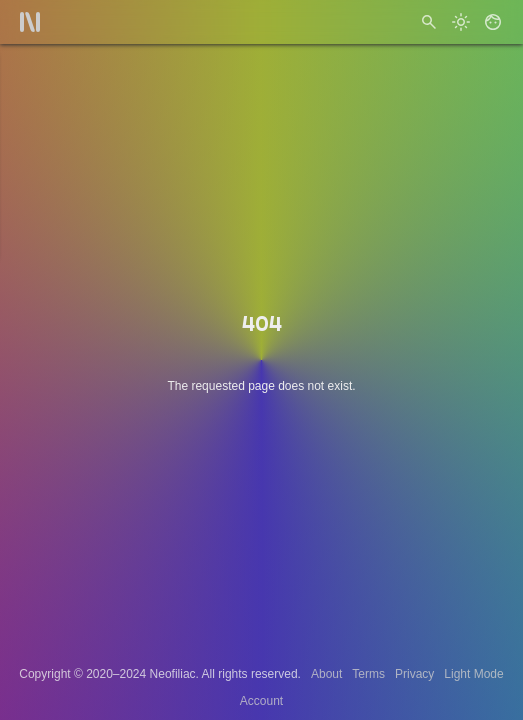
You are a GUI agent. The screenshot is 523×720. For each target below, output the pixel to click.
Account (261, 701)
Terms (368, 674)
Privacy (414, 674)
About (326, 674)
